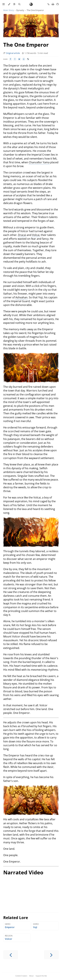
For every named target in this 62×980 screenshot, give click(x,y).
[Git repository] (58, 4)
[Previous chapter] (11, 955)
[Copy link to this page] (48, 4)
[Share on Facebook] (10, 59)
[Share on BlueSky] (19, 59)
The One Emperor (26, 45)
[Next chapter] (51, 955)
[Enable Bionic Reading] (14, 4)
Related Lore (16, 917)
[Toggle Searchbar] (19, 4)
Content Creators (21, 976)
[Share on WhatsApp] (24, 59)
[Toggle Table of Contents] (4, 4)
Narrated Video (23, 872)
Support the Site (41, 976)
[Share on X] (15, 59)
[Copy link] (28, 59)
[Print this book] (53, 4)
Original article (13, 53)
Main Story (9, 10)
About (31, 976)
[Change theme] (9, 4)
